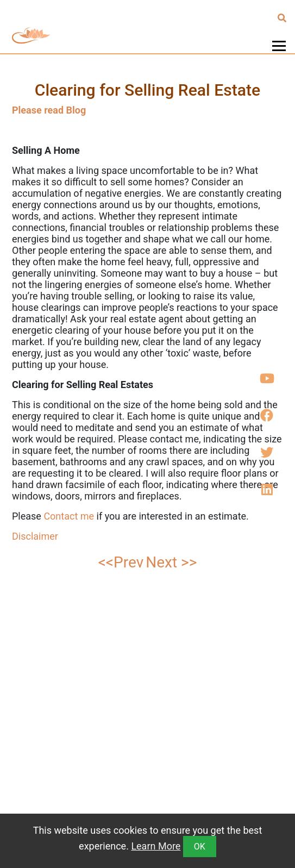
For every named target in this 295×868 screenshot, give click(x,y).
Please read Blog (49, 110)
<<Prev (121, 562)
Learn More (156, 846)
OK (200, 847)
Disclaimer (36, 536)
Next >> (171, 562)
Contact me (69, 516)
